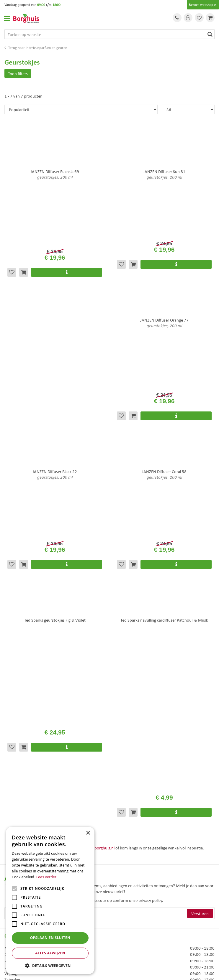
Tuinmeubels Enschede (130, 895)
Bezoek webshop (203, 5)
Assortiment (15, 822)
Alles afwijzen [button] (50, 953)
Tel (177, 18)
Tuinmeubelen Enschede (131, 901)
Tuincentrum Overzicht (109, 970)
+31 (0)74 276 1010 (33, 500)
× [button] (88, 833)
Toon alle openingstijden (26, 709)
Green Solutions (109, 963)
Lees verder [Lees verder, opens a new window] (46, 877)
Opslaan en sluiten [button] (50, 938)
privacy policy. (151, 552)
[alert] (50, 900)
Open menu (7, 18)
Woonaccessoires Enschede (134, 908)
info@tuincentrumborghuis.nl (88, 500)
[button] (50, 965)
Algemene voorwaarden (26, 815)
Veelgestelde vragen (22, 807)
